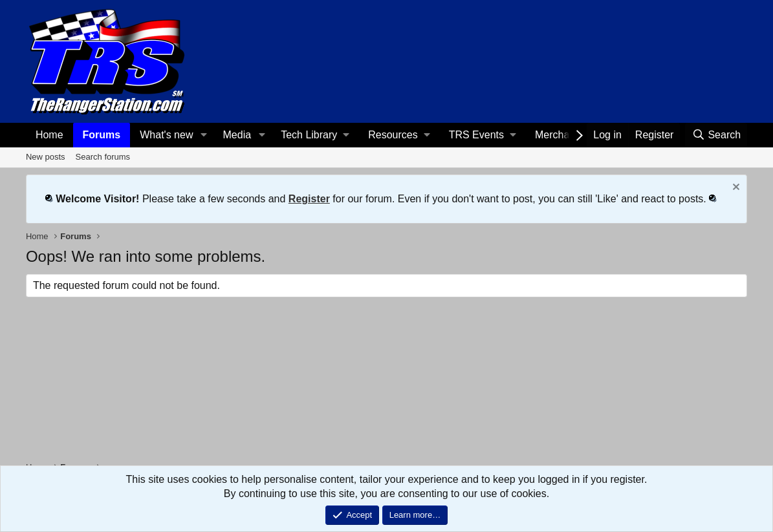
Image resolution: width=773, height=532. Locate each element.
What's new (166, 135)
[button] (203, 135)
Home (49, 135)
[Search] (716, 135)
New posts (46, 157)
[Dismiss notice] (735, 188)
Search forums (103, 157)
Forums (102, 135)
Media (237, 135)
